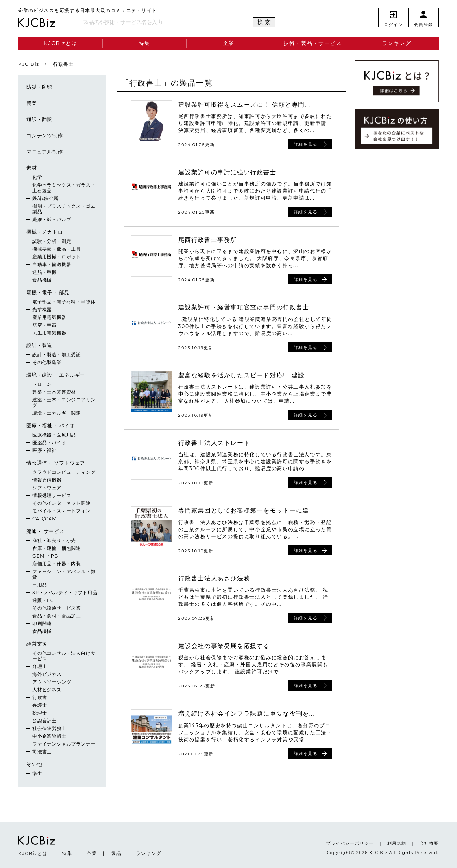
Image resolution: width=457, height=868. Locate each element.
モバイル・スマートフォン (62, 511)
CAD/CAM (45, 518)
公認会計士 (45, 721)
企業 (228, 43)
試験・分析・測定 (52, 241)
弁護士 (40, 705)
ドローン (42, 384)
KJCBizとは (61, 43)
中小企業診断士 (49, 736)
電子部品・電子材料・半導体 (64, 302)
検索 (265, 22)
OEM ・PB (45, 556)
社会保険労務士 (49, 728)
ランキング (397, 43)
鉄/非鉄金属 (45, 198)
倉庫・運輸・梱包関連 (57, 548)
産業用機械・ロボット (57, 257)
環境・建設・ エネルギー (56, 375)
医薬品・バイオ (49, 442)
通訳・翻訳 (39, 119)
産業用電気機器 (49, 317)
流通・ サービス (45, 531)
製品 (116, 853)
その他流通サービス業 (57, 608)
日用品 (40, 585)
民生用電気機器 (49, 333)
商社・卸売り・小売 (54, 540)
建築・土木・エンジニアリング (64, 402)
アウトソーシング (52, 682)
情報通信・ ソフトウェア (56, 463)
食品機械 (42, 280)
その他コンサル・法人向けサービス (64, 656)
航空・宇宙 (45, 325)
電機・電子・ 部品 (48, 293)
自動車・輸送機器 (52, 264)
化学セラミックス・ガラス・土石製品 (64, 188)
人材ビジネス (47, 690)
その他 (34, 764)
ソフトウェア (47, 488)
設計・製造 (39, 345)
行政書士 (42, 697)
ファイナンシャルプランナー (64, 744)
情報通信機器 (47, 480)
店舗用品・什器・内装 (57, 564)
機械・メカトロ (45, 232)
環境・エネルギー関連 (57, 413)
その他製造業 (47, 362)
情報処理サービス (52, 495)
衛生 (37, 773)
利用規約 (397, 843)
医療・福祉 (45, 450)
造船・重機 (45, 272)
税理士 (40, 713)
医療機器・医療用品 (54, 435)
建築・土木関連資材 (54, 392)
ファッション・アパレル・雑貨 (64, 574)
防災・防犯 (39, 87)
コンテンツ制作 (45, 136)
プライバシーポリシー (350, 843)
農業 (32, 103)
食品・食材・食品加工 (57, 616)
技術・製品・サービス (313, 43)
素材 (32, 168)
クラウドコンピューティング (64, 472)
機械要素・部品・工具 (57, 249)
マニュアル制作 (45, 152)
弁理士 (40, 666)
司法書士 (42, 751)
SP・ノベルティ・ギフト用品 (65, 592)
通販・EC (43, 600)
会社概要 (429, 843)
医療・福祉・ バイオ (51, 426)
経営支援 (37, 644)
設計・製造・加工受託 (57, 354)
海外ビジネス (47, 674)
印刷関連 (42, 623)
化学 (37, 177)
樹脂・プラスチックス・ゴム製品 (64, 209)
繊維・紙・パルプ (52, 219)
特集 (144, 43)
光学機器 (42, 309)
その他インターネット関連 (62, 503)
